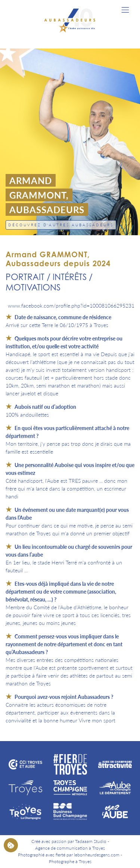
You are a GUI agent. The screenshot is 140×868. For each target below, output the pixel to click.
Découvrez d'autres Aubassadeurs (61, 225)
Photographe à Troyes (70, 861)
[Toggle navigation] (125, 10)
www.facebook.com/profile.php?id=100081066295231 (71, 305)
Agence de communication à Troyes (70, 848)
